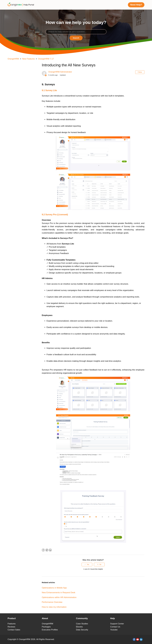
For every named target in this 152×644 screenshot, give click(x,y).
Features (12, 624)
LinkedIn (50, 550)
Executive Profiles (50, 630)
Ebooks (79, 627)
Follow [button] (140, 72)
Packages (46, 627)
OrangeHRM (13, 59)
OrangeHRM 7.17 (46, 59)
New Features (28, 59)
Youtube (114, 630)
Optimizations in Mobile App (54, 588)
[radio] (87, 565)
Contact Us (115, 627)
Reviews (11, 627)
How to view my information (54, 607)
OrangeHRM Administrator (60, 72)
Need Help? (136, 5)
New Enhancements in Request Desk (59, 593)
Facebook (43, 550)
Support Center (117, 624)
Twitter (47, 550)
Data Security (82, 630)
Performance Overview (52, 602)
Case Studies (82, 624)
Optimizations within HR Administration (59, 597)
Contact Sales (14, 630)
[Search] (76, 32)
